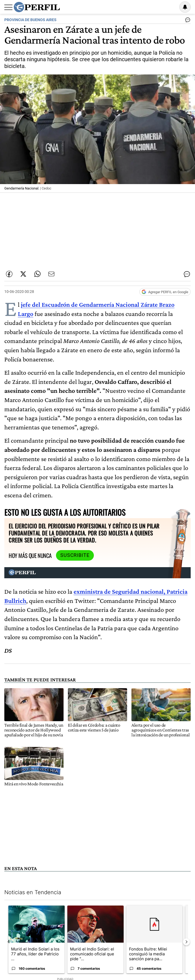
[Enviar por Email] (51, 274)
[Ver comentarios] (187, 21)
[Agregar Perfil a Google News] (165, 292)
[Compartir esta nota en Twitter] (23, 274)
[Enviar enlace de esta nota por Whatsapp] (37, 274)
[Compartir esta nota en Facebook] (9, 274)
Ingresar (171, 7)
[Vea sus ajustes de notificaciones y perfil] (185, 7)
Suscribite (75, 555)
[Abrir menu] (8, 7)
